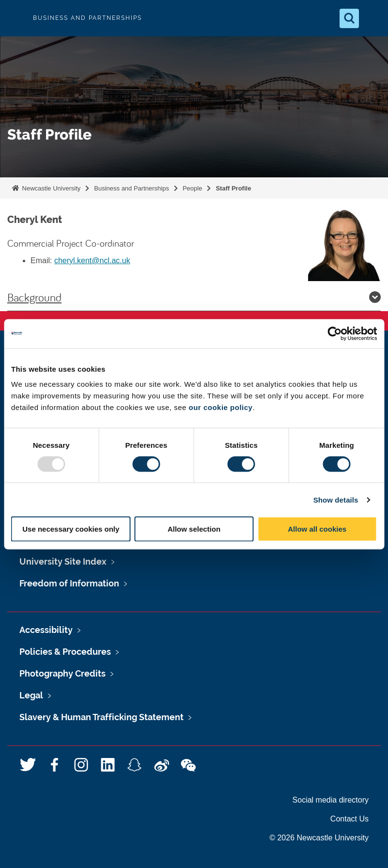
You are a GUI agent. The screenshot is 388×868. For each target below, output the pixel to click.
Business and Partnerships (132, 188)
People (192, 188)
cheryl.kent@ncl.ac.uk (92, 260)
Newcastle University (50, 188)
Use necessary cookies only (71, 529)
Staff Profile (233, 188)
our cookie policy (221, 407)
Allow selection (194, 529)
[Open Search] (349, 18)
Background (194, 297)
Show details (336, 499)
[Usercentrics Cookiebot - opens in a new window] (334, 333)
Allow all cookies (317, 529)
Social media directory (331, 800)
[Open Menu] (372, 18)
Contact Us (349, 819)
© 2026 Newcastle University (319, 838)
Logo (16, 18)
